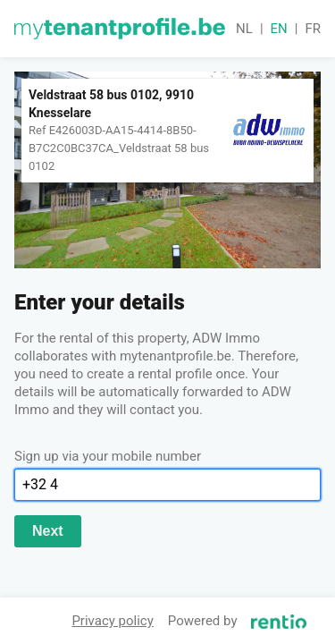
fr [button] (313, 29)
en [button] (279, 29)
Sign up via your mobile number (108, 456)
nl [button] (244, 29)
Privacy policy (112, 621)
